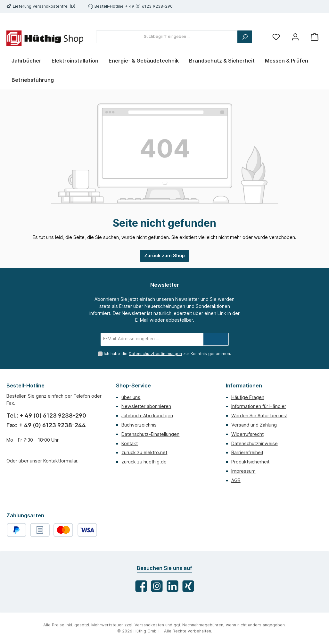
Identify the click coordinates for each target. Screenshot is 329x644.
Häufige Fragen (248, 397)
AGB (236, 480)
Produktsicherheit (250, 462)
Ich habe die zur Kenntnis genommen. (167, 354)
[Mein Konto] (295, 37)
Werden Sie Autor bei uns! (259, 415)
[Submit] (216, 339)
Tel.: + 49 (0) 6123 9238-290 (46, 415)
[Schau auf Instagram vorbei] (157, 586)
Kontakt (130, 443)
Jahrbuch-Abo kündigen (147, 415)
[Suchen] (245, 37)
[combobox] (167, 37)
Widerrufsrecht (247, 434)
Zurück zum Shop (164, 255)
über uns (131, 397)
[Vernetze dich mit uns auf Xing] (188, 586)
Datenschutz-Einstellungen (150, 434)
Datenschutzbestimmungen (155, 354)
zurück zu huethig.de (144, 462)
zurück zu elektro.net (144, 452)
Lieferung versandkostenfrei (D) (44, 6)
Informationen (244, 386)
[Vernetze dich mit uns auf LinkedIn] (173, 586)
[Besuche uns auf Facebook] (141, 586)
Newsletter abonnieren (146, 406)
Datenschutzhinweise (255, 443)
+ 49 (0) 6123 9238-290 (149, 6)
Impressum (243, 471)
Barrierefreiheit (247, 452)
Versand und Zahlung (254, 425)
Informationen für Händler (259, 406)
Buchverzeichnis (139, 425)
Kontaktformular (60, 461)
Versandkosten (149, 625)
